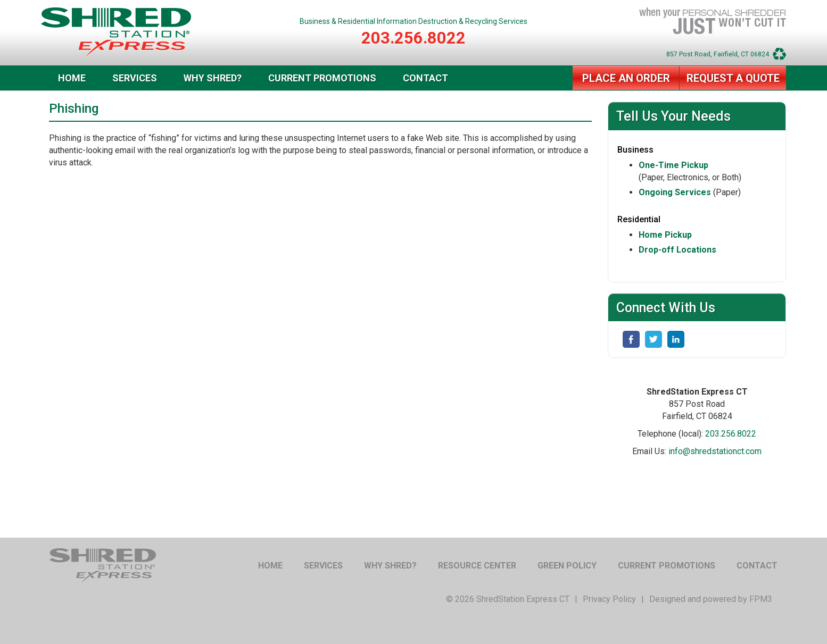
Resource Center (477, 566)
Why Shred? (213, 78)
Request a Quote (733, 78)
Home (72, 78)
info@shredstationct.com (715, 451)
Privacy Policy (609, 599)
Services (135, 78)
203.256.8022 (413, 38)
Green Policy (567, 566)
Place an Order (626, 78)
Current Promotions (322, 78)
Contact (425, 78)
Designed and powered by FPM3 (711, 599)
